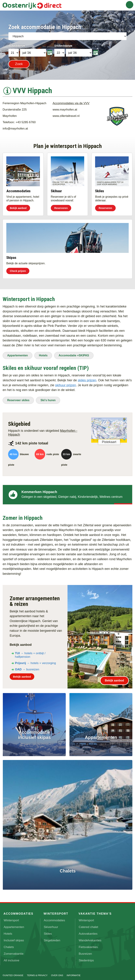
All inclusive (12, 958)
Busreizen (85, 952)
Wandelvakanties (90, 938)
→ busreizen (27, 667)
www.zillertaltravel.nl (66, 114)
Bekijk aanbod (18, 206)
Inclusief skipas (14, 938)
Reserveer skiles (18, 398)
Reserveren (61, 206)
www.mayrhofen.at (65, 107)
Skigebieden (52, 938)
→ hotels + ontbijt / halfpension (30, 653)
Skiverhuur (51, 925)
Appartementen (17, 353)
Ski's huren (48, 398)
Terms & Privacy (37, 973)
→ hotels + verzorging (35, 661)
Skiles (48, 932)
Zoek (19, 64)
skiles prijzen (87, 378)
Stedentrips (86, 958)
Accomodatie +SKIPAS (74, 353)
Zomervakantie (14, 952)
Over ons (57, 973)
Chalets (9, 945)
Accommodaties (54, 918)
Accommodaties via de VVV (71, 101)
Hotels (43, 353)
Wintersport (11, 918)
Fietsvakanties (88, 945)
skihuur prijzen (66, 383)
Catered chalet (89, 925)
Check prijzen (18, 269)
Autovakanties (88, 932)
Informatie (74, 973)
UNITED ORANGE (14, 973)
